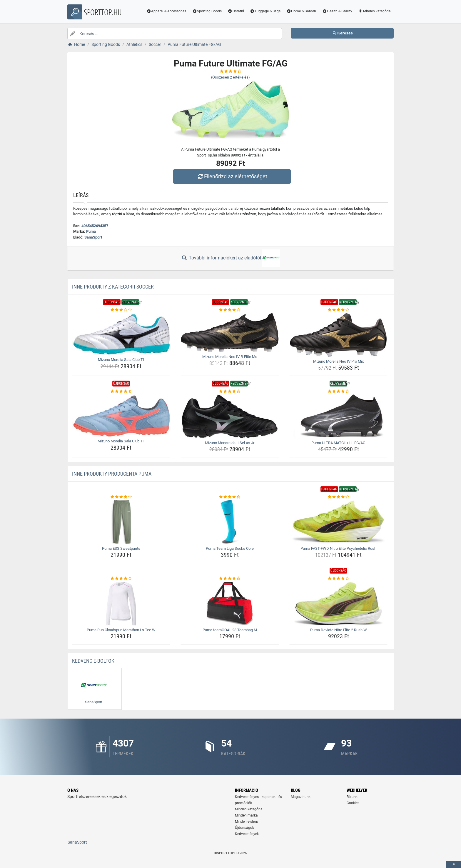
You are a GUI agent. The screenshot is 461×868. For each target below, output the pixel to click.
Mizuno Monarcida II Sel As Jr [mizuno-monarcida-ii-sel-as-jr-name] (230, 443)
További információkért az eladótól (230, 258)
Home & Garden (301, 11)
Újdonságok (244, 828)
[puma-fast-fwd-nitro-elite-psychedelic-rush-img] (339, 522)
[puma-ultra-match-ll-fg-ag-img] (339, 416)
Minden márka (246, 815)
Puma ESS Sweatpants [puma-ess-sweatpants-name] (121, 548)
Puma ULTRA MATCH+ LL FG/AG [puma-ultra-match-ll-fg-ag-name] (338, 443)
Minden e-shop (247, 822)
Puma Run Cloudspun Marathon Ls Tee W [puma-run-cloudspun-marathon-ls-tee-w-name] (121, 630)
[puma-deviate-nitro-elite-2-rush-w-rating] (339, 579)
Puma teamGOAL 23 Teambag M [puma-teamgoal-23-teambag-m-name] (230, 630)
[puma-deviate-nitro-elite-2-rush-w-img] (339, 604)
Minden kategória (374, 11)
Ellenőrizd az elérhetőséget (232, 176)
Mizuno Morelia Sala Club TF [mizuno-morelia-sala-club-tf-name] (121, 441)
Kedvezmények (247, 834)
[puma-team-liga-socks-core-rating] (230, 497)
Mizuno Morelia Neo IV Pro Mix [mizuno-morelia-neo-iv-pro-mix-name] (338, 361)
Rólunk (352, 797)
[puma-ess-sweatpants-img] (121, 522)
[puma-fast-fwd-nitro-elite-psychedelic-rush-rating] (339, 497)
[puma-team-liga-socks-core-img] (230, 522)
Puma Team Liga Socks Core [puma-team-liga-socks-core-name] (230, 548)
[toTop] (454, 865)
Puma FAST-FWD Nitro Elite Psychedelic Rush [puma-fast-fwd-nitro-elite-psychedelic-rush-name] (338, 548)
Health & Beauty (337, 11)
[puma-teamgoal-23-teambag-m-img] (230, 604)
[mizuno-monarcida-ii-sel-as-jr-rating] (230, 391)
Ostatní (236, 11)
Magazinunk (301, 797)
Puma (91, 231)
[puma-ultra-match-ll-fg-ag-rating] (339, 391)
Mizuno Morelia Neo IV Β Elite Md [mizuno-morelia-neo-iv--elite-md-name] (230, 357)
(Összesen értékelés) (230, 77)
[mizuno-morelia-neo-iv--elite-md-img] (230, 333)
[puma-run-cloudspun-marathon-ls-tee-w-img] (121, 604)
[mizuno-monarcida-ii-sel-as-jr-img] (230, 416)
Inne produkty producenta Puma (112, 474)
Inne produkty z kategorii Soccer (113, 287)
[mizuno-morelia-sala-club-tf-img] (121, 334)
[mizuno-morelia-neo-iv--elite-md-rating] (230, 310)
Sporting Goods (207, 11)
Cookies (353, 803)
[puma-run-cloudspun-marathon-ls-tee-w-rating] (121, 579)
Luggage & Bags (265, 11)
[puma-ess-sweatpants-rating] (121, 497)
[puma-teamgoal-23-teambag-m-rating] (230, 579)
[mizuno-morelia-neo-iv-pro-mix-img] (339, 335)
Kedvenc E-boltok (93, 661)
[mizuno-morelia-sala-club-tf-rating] (121, 310)
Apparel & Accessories (166, 11)
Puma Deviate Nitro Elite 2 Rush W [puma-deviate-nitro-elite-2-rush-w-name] (339, 630)
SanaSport (93, 237)
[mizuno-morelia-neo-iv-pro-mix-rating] (339, 310)
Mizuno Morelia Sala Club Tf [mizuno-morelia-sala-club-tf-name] (121, 360)
